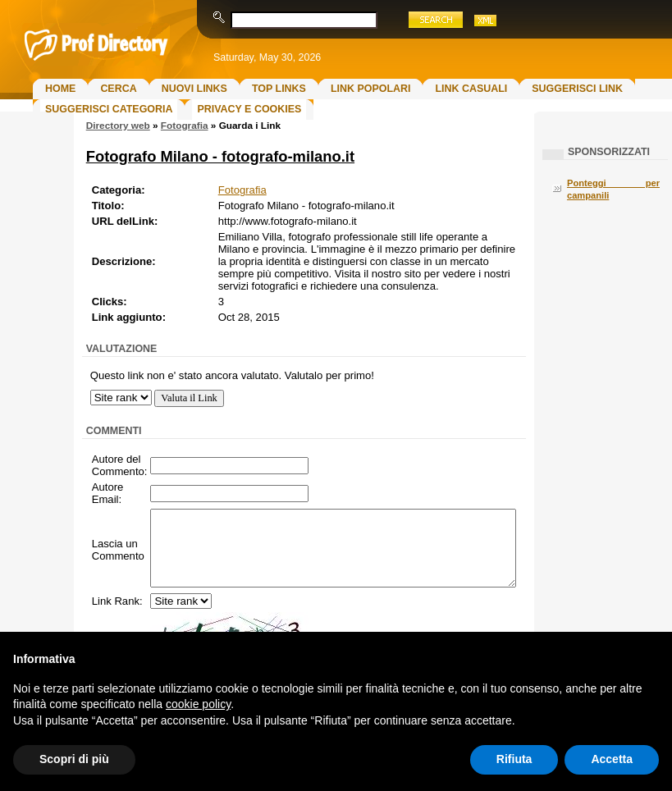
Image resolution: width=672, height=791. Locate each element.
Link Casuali (471, 89)
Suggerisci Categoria (109, 109)
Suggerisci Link (577, 89)
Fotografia (185, 126)
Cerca (118, 89)
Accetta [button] (612, 759)
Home (60, 89)
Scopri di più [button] (74, 759)
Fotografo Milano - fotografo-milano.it (220, 156)
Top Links (279, 89)
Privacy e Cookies (249, 109)
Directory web (118, 126)
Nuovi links (194, 89)
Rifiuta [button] (514, 759)
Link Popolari (371, 89)
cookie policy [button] (198, 704)
